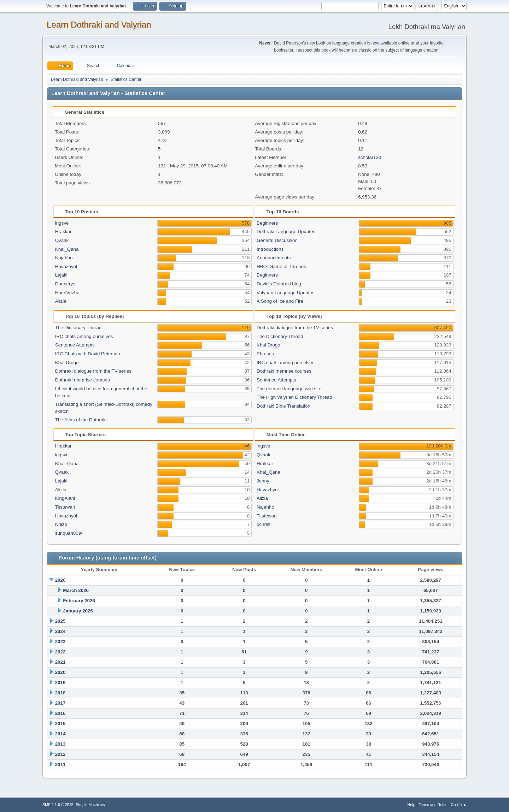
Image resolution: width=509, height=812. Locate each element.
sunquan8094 (69, 533)
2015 (60, 724)
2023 (60, 642)
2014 (60, 734)
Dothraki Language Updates (286, 232)
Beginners (267, 223)
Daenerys (65, 284)
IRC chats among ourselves (84, 336)
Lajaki (61, 275)
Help (411, 805)
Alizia (61, 301)
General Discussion (277, 240)
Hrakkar (63, 232)
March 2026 (76, 590)
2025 (60, 621)
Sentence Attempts (75, 345)
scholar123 (370, 157)
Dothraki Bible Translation (283, 406)
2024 (60, 631)
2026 (60, 580)
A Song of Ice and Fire (280, 301)
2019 (60, 683)
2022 (60, 652)
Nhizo (61, 524)
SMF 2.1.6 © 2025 (58, 805)
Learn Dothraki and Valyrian (99, 25)
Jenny (263, 481)
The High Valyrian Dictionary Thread (294, 397)
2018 (60, 693)
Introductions (270, 249)
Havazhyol (66, 266)
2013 (60, 744)
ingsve (62, 223)
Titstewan (65, 507)
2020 (60, 672)
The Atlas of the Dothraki (81, 420)
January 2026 (78, 611)
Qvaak (62, 240)
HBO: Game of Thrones (281, 266)
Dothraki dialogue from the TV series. (94, 371)
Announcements (274, 258)
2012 (60, 754)
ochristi (264, 524)
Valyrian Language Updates (286, 293)
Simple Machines (90, 805)
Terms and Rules (433, 805)
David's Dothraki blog (279, 284)
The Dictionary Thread (78, 328)
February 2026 (79, 601)
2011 (60, 764)
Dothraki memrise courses (83, 380)
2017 (60, 703)
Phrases (265, 354)
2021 (60, 662)
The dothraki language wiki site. (290, 389)
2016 (60, 713)
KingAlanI (65, 498)
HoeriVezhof (68, 293)
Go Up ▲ (459, 805)
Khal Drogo (67, 363)
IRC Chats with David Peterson (88, 354)
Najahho (64, 258)
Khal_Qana (67, 249)
